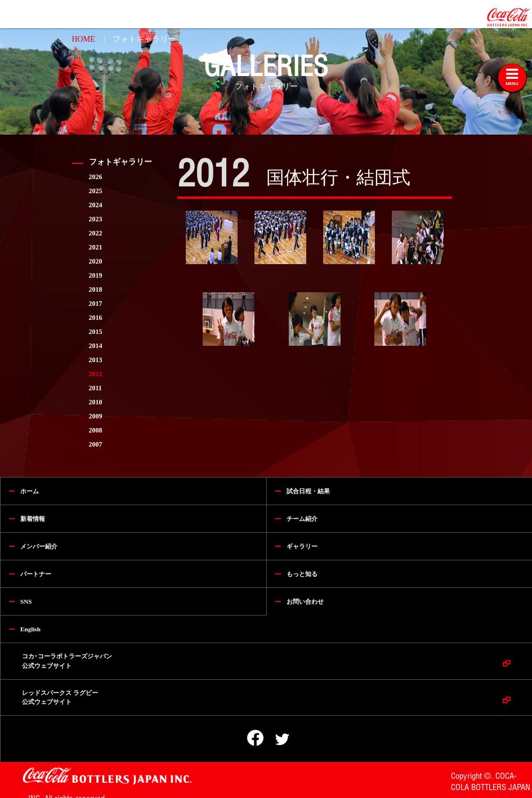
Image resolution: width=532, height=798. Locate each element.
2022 (96, 233)
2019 (96, 275)
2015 (96, 332)
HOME (84, 39)
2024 (96, 205)
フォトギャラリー (144, 39)
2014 (96, 346)
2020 (96, 261)
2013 (96, 360)
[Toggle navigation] (512, 78)
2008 (96, 430)
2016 (96, 318)
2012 (96, 374)
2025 (96, 191)
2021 (96, 247)
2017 (96, 304)
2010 (96, 402)
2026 (96, 177)
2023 (96, 219)
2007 (96, 444)
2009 (96, 416)
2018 (96, 289)
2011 (95, 388)
